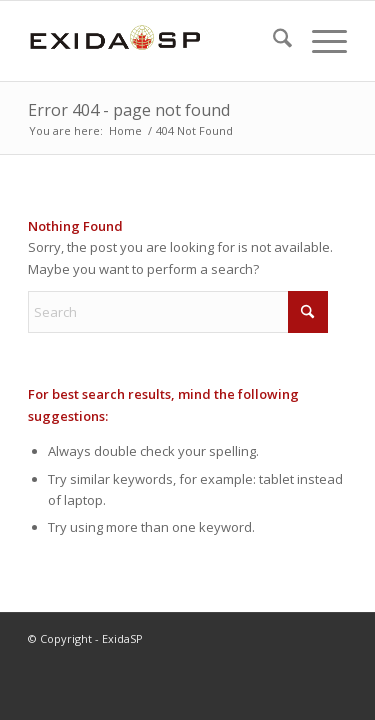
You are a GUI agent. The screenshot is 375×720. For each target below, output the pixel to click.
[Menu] (319, 41)
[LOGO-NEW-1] (155, 41)
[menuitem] (272, 41)
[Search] (272, 41)
